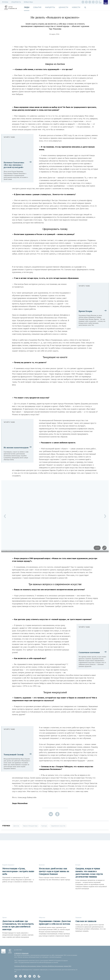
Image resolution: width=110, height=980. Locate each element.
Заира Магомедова (20, 803)
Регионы (5, 2)
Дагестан (16, 826)
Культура (44, 826)
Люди (27, 7)
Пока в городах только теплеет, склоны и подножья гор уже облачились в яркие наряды (54, 879)
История (78, 865)
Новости (76, 7)
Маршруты (50, 7)
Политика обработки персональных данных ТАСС (56, 966)
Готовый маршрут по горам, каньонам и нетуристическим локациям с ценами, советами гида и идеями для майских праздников (18, 935)
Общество (42, 917)
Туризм (4, 917)
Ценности (63, 7)
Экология (42, 865)
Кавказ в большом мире (30, 826)
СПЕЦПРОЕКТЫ (16, 2)
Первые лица (28, 2)
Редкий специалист (8, 865)
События (37, 7)
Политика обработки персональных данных (28, 966)
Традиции (78, 917)
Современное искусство (58, 826)
